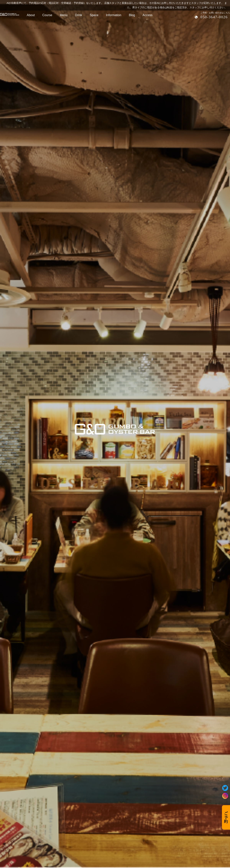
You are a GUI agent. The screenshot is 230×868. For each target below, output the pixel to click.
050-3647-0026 (214, 17)
